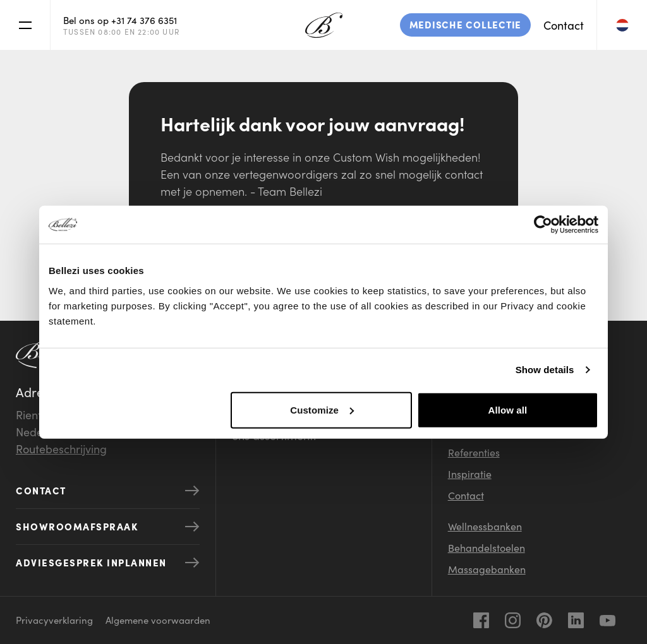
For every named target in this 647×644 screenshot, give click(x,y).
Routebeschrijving (61, 449)
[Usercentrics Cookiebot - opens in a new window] (543, 225)
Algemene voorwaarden (158, 620)
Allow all (508, 409)
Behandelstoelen (487, 547)
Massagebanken (487, 569)
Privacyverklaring (54, 620)
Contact (564, 25)
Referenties (474, 452)
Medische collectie (466, 24)
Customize (322, 409)
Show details (545, 370)
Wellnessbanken (485, 526)
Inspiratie (470, 474)
